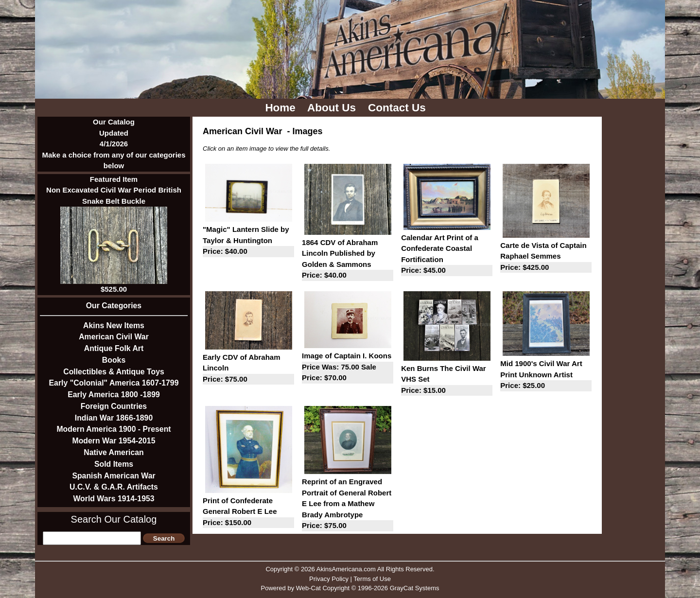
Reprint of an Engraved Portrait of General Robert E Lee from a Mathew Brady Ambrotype (348, 504)
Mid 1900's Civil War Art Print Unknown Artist (546, 375)
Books (114, 360)
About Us (333, 108)
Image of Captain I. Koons (348, 368)
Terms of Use (372, 579)
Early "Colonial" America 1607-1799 (114, 383)
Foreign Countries (114, 406)
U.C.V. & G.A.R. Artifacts (114, 487)
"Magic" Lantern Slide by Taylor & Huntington (248, 241)
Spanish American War (114, 476)
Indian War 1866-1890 (114, 418)
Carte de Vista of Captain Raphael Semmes (546, 257)
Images (307, 131)
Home (282, 108)
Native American (114, 452)
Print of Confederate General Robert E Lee (248, 512)
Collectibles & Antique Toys (114, 372)
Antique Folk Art (114, 348)
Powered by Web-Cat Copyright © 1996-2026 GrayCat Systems (350, 588)
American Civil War (114, 337)
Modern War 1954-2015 (114, 441)
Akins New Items (114, 325)
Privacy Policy (329, 579)
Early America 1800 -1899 (114, 395)
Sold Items (114, 464)
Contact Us (398, 108)
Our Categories (114, 306)
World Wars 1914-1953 (114, 499)
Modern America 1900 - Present (114, 429)
